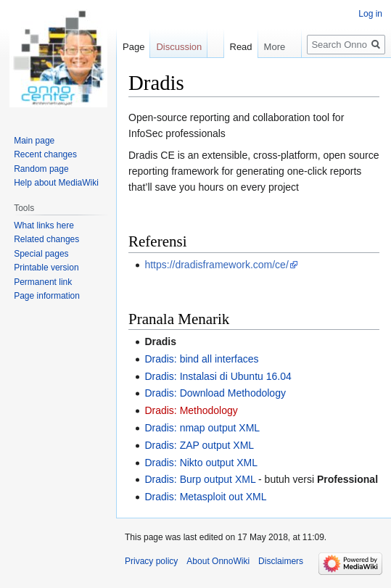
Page (133, 47)
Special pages (41, 254)
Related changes (46, 239)
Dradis (160, 341)
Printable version (46, 268)
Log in (370, 14)
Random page (41, 169)
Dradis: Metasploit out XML (205, 497)
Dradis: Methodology (191, 410)
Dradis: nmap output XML (202, 428)
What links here (44, 225)
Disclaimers (281, 561)
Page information (47, 296)
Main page (34, 141)
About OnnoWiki (218, 561)
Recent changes (45, 154)
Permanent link (43, 282)
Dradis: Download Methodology (215, 393)
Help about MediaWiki (56, 183)
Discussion (179, 47)
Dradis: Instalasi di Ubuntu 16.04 (218, 376)
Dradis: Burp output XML (200, 479)
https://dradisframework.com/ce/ (216, 265)
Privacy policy (151, 561)
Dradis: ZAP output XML (199, 445)
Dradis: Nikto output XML (201, 463)
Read (233, 47)
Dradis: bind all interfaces (201, 359)
